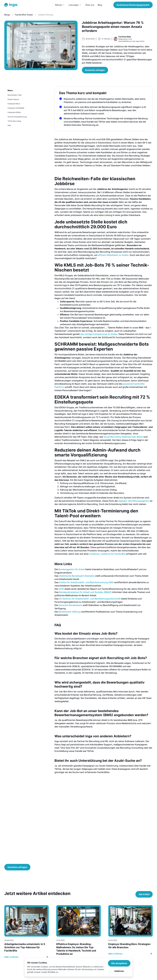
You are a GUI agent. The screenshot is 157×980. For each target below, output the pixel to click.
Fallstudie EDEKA (14, 112)
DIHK (61, 589)
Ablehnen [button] (119, 971)
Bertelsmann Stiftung (69, 612)
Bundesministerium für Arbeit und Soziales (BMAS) (85, 592)
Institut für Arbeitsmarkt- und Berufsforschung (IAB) (86, 582)
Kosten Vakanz (13, 99)
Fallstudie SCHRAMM (16, 108)
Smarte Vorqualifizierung (17, 117)
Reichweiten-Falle (15, 95)
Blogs (7, 15)
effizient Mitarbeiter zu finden (113, 255)
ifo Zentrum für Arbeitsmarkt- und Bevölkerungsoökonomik (90, 599)
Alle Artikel (144, 894)
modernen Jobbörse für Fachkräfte (107, 554)
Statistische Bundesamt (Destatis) (77, 576)
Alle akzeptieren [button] (119, 963)
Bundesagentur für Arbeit (72, 569)
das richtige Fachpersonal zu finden (99, 334)
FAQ (9, 125)
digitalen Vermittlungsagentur (134, 501)
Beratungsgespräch (133, 5)
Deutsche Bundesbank (70, 605)
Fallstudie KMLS (14, 104)
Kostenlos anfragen (95, 70)
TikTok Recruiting (14, 121)
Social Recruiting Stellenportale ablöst (123, 437)
